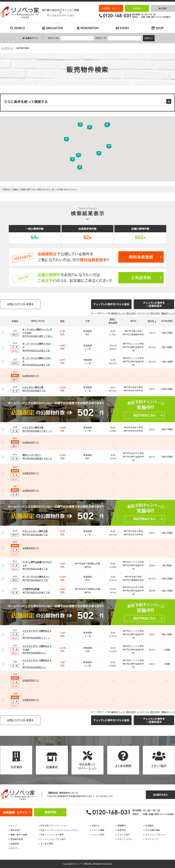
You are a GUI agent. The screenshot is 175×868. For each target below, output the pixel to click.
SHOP (157, 28)
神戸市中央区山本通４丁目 (35, 569)
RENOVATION (87, 28)
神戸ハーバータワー (32, 455)
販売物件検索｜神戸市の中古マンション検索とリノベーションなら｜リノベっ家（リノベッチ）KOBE (40, 12)
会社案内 (149, 825)
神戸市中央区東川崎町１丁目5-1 (38, 336)
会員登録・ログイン (111, 8)
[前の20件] (131, 313)
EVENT (122, 28)
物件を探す (16, 830)
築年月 (151, 321)
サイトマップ (152, 839)
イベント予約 (98, 835)
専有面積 (113, 323)
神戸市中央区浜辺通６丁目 (35, 535)
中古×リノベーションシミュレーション (59, 830)
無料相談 (163, 8)
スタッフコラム (125, 839)
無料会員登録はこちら (87, 257)
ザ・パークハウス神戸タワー (36, 577)
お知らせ (96, 825)
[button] (80, 168)
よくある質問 (47, 844)
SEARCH (17, 28)
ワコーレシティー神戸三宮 (35, 531)
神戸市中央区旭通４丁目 (34, 391)
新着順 (15, 321)
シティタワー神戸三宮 (33, 387)
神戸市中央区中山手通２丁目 (36, 350)
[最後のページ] (168, 313)
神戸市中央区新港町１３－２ (36, 638)
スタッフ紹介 (124, 835)
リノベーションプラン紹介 (53, 839)
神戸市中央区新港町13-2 (34, 653)
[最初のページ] (118, 313)
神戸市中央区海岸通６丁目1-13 (37, 458)
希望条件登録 (17, 839)
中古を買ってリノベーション (54, 825)
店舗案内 (122, 825)
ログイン (15, 848)
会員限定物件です (31, 376)
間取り (113, 319)
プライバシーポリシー (156, 835)
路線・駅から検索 (19, 835)
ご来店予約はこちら (87, 278)
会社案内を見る (160, 795)
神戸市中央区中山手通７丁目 (36, 592)
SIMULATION (52, 28)
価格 (62, 321)
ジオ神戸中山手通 (31, 589)
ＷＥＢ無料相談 (153, 830)
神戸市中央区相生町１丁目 (35, 580)
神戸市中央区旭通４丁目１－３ (37, 431)
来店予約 (137, 8)
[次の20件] (155, 313)
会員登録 (15, 844)
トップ (14, 825)
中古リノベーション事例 (52, 835)
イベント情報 (98, 830)
